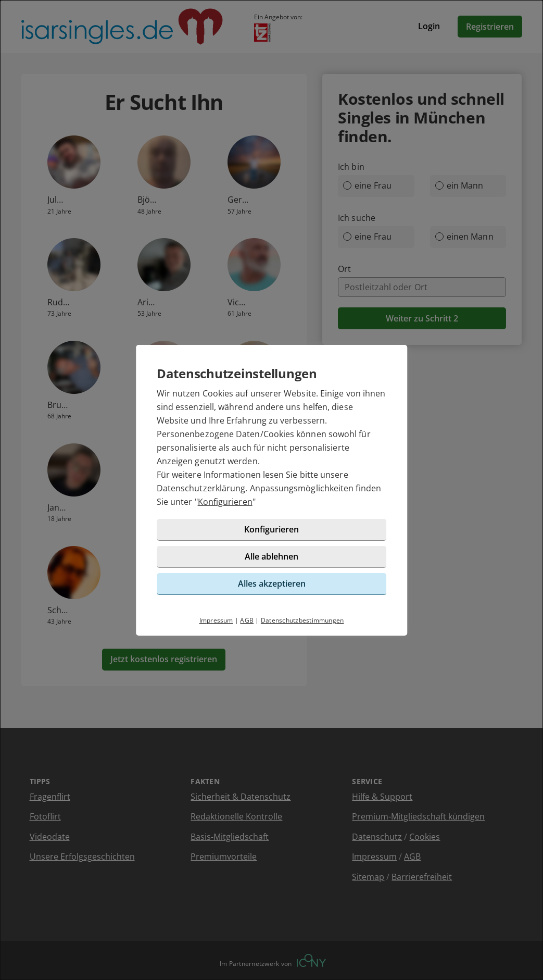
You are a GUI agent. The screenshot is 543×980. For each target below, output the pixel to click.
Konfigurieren (225, 502)
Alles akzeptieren (272, 584)
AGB (247, 620)
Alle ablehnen (271, 556)
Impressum (216, 620)
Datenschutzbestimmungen (302, 620)
